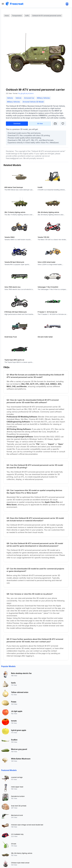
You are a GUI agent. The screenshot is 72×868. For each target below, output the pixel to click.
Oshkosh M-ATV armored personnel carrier (47, 16)
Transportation (17, 16)
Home (7, 16)
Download (17, 124)
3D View (40, 124)
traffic (27, 16)
